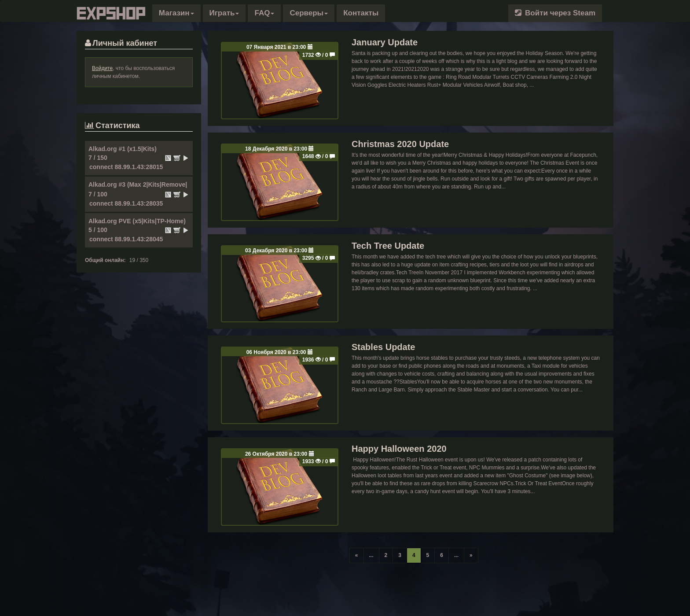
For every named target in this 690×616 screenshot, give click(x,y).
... (371, 555)
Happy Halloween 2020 (399, 449)
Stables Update (383, 347)
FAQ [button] (264, 13)
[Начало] (357, 555)
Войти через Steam (555, 13)
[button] (176, 13)
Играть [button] (224, 13)
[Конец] (471, 555)
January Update (385, 42)
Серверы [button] (309, 13)
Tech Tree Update (388, 246)
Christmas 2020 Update (400, 144)
